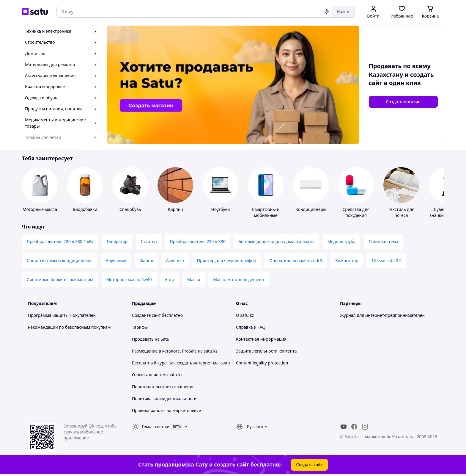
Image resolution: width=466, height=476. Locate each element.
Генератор (117, 241)
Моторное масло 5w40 (129, 280)
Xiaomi (146, 260)
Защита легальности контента (266, 351)
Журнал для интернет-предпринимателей (382, 315)
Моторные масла (40, 209)
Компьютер (347, 260)
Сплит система (383, 241)
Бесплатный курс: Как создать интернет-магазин (181, 363)
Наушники (116, 260)
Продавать (143, 339)
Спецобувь (130, 209)
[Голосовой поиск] (327, 12)
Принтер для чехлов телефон (227, 260)
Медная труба (342, 241)
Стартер (149, 241)
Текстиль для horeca (401, 212)
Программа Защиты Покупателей (62, 315)
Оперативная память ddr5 (296, 260)
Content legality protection (262, 363)
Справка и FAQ (251, 327)
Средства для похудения (356, 212)
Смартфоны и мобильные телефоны (266, 215)
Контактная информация (261, 339)
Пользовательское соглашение (163, 387)
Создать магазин (403, 102)
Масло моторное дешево (238, 280)
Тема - (156, 426)
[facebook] (354, 427)
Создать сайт (309, 465)
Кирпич (175, 209)
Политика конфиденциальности (164, 399)
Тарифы (140, 327)
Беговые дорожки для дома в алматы (276, 241)
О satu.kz (245, 315)
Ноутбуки (220, 209)
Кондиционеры (311, 209)
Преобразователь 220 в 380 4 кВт (60, 241)
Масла (194, 280)
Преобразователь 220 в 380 (197, 241)
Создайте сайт (146, 315)
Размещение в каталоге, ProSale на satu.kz (175, 351)
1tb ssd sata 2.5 (386, 260)
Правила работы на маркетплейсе (166, 410)
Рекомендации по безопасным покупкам (69, 327)
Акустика (175, 260)
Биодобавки (85, 209)
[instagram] (365, 427)
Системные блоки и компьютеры (60, 280)
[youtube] (344, 427)
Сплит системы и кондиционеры (60, 260)
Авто (170, 280)
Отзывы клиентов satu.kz (157, 375)
